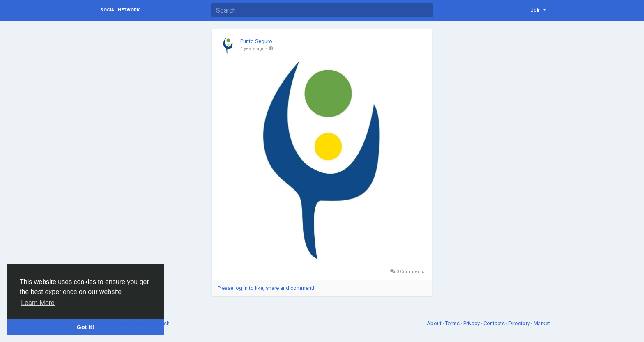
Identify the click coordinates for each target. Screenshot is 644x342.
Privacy (472, 323)
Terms (453, 323)
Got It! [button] (85, 327)
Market (542, 323)
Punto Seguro (256, 41)
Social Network (120, 10)
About (435, 323)
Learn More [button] (38, 303)
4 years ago (253, 49)
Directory (520, 323)
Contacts (495, 323)
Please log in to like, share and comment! (266, 288)
